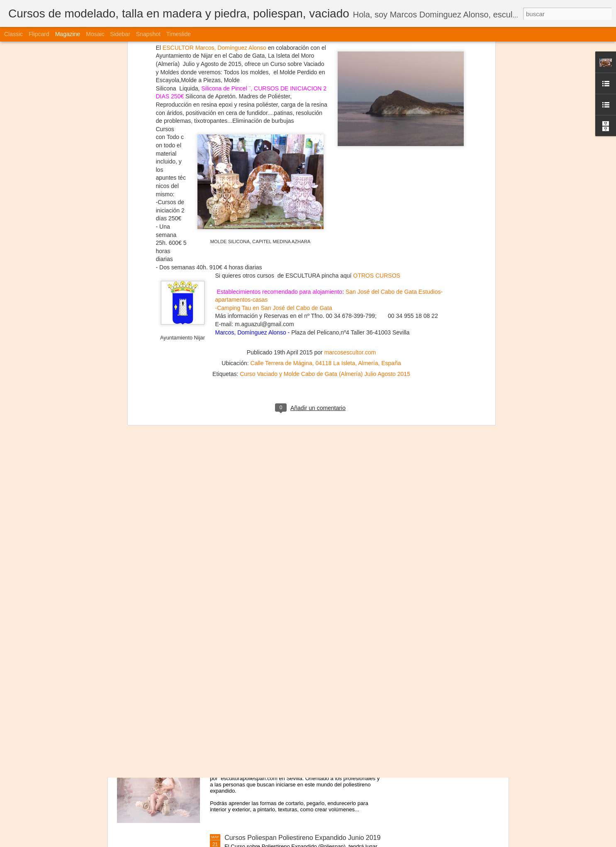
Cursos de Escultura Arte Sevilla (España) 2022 (295, 461)
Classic (13, 34)
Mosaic (95, 34)
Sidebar (120, 34)
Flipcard (39, 34)
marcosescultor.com (350, 112)
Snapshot (148, 34)
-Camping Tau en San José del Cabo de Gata (274, 68)
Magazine (68, 34)
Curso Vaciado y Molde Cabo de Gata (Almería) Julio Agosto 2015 (325, 134)
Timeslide (179, 34)
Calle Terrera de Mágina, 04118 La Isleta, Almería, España (326, 123)
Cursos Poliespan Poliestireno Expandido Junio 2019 (302, 838)
